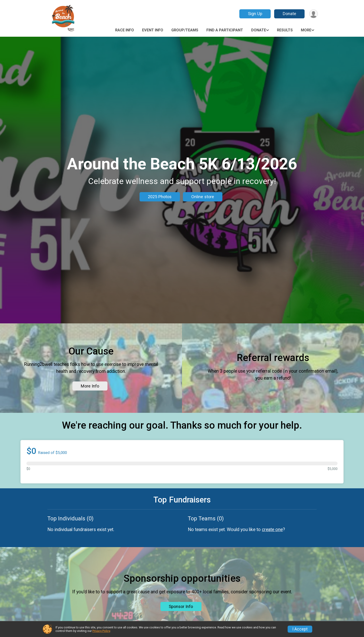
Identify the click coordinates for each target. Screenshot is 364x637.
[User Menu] (314, 14)
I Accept (300, 629)
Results (285, 30)
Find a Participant (225, 30)
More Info (90, 386)
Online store (203, 197)
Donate (289, 14)
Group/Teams (185, 30)
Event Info (153, 30)
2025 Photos (160, 197)
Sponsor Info (181, 606)
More (306, 30)
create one (272, 530)
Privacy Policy (101, 631)
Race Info (125, 30)
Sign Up (255, 14)
